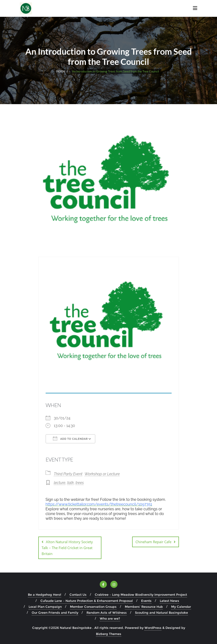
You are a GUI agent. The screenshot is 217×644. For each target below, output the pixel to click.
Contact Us (78, 595)
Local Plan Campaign (45, 607)
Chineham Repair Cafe (153, 542)
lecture (60, 483)
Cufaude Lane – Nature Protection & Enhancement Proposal (87, 601)
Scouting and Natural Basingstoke (161, 613)
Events (146, 601)
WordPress (153, 628)
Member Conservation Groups (93, 607)
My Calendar (181, 607)
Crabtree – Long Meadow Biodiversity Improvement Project (141, 595)
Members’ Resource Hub (144, 607)
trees (80, 483)
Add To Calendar (70, 439)
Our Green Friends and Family (55, 613)
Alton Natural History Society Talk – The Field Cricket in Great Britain (67, 548)
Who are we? (110, 618)
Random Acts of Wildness (107, 613)
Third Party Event (68, 474)
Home (61, 71)
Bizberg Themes (109, 634)
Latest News (169, 601)
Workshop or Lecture (102, 474)
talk (70, 483)
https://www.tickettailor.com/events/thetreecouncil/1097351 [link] (99, 504)
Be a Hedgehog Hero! (45, 595)
